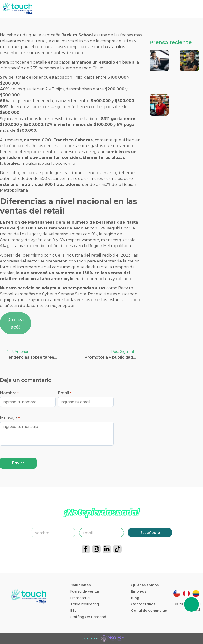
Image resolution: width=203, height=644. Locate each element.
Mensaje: (10, 418)
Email (64, 393)
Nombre (9, 393)
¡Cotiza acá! (16, 323)
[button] (199, 9)
